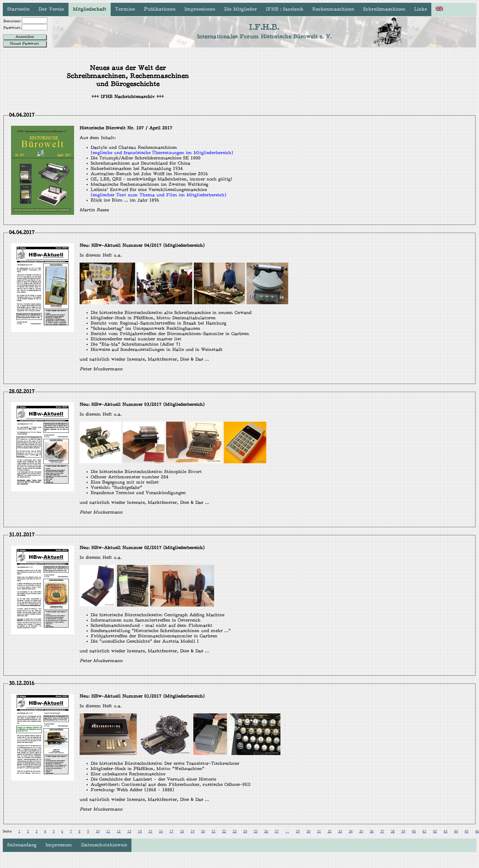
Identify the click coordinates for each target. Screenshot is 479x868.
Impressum (59, 845)
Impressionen (200, 9)
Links (420, 9)
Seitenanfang (22, 845)
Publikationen (160, 9)
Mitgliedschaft (90, 9)
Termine (125, 9)
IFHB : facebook (285, 9)
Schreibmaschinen (384, 9)
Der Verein (51, 9)
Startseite (18, 9)
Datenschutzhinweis (104, 845)
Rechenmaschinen (333, 9)
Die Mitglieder (241, 9)
